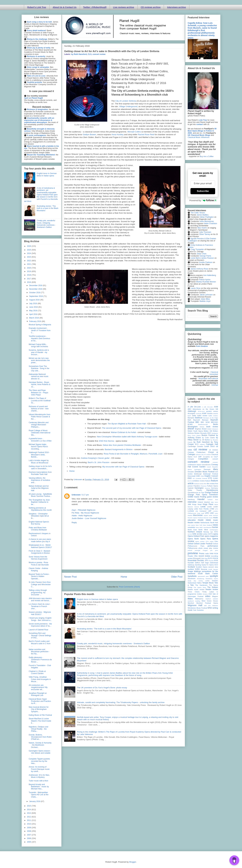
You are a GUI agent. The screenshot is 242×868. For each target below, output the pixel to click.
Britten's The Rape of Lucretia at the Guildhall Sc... (40, 401)
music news (204, 520)
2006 (29, 838)
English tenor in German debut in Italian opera (97, 599)
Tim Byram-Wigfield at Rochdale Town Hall (127, 424)
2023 (29, 257)
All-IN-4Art (201, 411)
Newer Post (70, 577)
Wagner (215, 596)
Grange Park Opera (197, 495)
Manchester (198, 515)
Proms (202, 554)
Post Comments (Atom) (129, 587)
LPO (207, 513)
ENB (202, 476)
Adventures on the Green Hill (205, 409)
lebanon (190, 507)
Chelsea (191, 452)
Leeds (203, 507)
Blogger (133, 862)
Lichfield (191, 511)
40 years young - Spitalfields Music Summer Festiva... (40, 495)
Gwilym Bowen (90, 134)
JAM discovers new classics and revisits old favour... (40, 599)
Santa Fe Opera (208, 565)
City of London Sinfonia (126, 101)
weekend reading (194, 601)
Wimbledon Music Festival (197, 608)
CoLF (216, 457)
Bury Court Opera (194, 435)
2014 (29, 810)
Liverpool (203, 511)
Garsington (199, 488)
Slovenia (204, 569)
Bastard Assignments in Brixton (119, 449)
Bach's (98, 462)
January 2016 (35, 801)
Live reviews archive (124, 7)
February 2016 (35, 321)
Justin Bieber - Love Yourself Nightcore (89, 518)
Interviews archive (176, 7)
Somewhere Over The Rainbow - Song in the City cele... (39, 368)
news (215, 525)
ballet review (202, 416)
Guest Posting (200, 497)
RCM (216, 554)
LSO (212, 513)
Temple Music (208, 583)
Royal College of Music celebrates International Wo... (40, 433)
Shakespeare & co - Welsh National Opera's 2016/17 (40, 546)
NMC (201, 527)
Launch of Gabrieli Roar (39, 630)
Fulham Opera (213, 486)
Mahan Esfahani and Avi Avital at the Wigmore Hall (39, 488)
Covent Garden (199, 467)
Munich (216, 515)
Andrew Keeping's (95, 458)
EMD (198, 476)
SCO (216, 565)
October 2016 (35, 293)
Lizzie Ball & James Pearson (202, 258)
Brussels (203, 433)
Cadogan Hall (212, 444)
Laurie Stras (195, 288)
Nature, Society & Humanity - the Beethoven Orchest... (40, 745)
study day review (195, 581)
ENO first (107, 441)
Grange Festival (211, 492)
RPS (207, 560)
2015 (29, 806)
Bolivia (202, 427)
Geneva (207, 488)
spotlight (214, 576)
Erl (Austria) (197, 478)
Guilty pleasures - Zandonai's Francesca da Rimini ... (40, 660)
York (195, 610)
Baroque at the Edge (211, 418)
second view (213, 567)
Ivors (216, 502)
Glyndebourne (212, 490)
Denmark (207, 469)
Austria (210, 413)
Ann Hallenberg (210, 275)
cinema (198, 455)
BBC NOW (205, 422)
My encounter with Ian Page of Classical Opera (123, 467)
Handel (201, 499)
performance (213, 546)
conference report (194, 465)
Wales (190, 599)
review (190, 558)
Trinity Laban (208, 592)
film (205, 484)
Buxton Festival (208, 435)
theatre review (212, 589)
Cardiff (207, 446)
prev (216, 550)
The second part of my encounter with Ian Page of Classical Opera (131, 428)
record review (204, 556)
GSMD (190, 497)
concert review (99, 54)
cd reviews (213, 450)
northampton (214, 530)
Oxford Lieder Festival (203, 544)
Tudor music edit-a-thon (38, 781)
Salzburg (191, 565)
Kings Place (208, 504)
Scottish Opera (202, 567)
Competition (203, 459)
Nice (197, 527)
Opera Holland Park (196, 536)
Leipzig (190, 509)
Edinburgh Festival (211, 474)
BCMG (190, 424)
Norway (206, 532)
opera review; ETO (202, 541)
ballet (194, 416)
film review (211, 484)
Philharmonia (193, 548)
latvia (216, 504)
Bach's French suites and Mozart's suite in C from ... (40, 643)
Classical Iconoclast (214, 373)
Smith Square (213, 569)
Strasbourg (201, 579)
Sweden (215, 581)
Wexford (191, 603)
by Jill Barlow (205, 440)
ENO (190, 478)
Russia (211, 561)
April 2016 (34, 314)
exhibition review (198, 481)
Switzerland (192, 583)
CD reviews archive (151, 7)
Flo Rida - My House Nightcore (85, 513)
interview (192, 502)
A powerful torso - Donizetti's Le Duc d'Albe (40, 440)
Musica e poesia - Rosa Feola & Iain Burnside (39, 564)
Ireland (200, 502)
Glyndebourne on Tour (196, 492)
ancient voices (212, 411)
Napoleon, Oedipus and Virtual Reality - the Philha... (38, 729)
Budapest (215, 433)
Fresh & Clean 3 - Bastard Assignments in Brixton (39, 552)
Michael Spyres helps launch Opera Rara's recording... (38, 447)
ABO (189, 409)
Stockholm (192, 579)
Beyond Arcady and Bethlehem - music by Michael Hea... (39, 787)
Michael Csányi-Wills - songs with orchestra (38, 345)
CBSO (212, 446)
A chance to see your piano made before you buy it (40, 540)
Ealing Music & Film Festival (40, 715)
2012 (29, 817)
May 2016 (33, 311)
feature (208, 481)
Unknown (76, 495)
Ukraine (205, 594)
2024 (29, 253)
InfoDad (215, 385)
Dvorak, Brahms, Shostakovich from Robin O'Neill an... (40, 737)
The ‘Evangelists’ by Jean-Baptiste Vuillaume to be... (40, 502)
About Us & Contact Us (65, 7)
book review (212, 427)
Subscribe (203, 191)
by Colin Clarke (208, 438)
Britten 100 (208, 431)
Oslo (216, 541)
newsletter (191, 527)
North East (192, 530)
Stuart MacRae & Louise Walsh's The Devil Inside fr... (40, 721)
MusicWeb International (208, 379)
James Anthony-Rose (199, 269)
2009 (29, 828)
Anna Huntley (117, 134)
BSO (209, 433)
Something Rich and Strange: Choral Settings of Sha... (40, 635)
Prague (205, 550)
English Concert (211, 476)
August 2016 (35, 300)
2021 (29, 264)
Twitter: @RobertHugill (95, 7)
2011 (29, 820)
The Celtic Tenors (198, 213)
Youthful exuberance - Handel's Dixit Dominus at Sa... (39, 338)
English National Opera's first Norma (39, 523)
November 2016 (36, 289)
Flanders (197, 486)
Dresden (191, 472)
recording (214, 556)
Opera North (193, 539)
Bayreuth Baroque (201, 420)
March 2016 (34, 318)
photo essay (203, 548)
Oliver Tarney (204, 234)
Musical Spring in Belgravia (40, 325)
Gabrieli (191, 488)
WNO (210, 608)
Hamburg (191, 499)
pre (211, 550)
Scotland (191, 567)
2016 (29, 282)
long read (201, 513)
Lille (197, 511)
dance (190, 469)
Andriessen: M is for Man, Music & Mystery (39, 776)
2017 (29, 279)
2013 (29, 813)
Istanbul (207, 502)
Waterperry (199, 599)
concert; (215, 462)
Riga (206, 558)
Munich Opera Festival (195, 518)
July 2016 (33, 304)
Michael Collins (134, 132)
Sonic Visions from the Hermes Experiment (38, 558)
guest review (213, 497)
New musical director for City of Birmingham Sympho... (39, 709)
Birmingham (193, 427)
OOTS (210, 534)
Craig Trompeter (197, 249)
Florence (203, 486)
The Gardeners (201, 585)
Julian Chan (201, 254)
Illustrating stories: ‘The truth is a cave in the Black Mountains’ (104, 629)
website (215, 599)
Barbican (199, 418)
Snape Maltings (194, 571)
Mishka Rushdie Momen (206, 282)
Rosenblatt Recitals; (196, 560)
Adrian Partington (207, 217)
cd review (200, 449)
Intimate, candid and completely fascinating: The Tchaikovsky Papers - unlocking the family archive (121, 702)
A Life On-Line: (207, 407)
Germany (215, 488)
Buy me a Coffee (207, 156)
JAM (189, 504)
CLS (90, 54)
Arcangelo (191, 413)
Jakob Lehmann (206, 295)
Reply (74, 522)
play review (213, 548)
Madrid (190, 515)
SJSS (197, 569)
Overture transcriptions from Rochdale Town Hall (40, 473)
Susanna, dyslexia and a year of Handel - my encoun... (39, 352)
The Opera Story (200, 587)
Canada (200, 446)
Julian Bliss (205, 299)
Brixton (197, 433)
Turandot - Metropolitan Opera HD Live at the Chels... (39, 795)
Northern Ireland (195, 532)
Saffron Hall (199, 563)
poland (190, 550)
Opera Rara (205, 539)
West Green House (210, 601)
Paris (202, 546)
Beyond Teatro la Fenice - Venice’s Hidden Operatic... (39, 576)
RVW (216, 560)
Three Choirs (194, 592)
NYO (216, 532)
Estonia (205, 478)
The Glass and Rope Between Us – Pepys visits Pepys (38, 393)
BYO (197, 444)
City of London (206, 455)
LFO (216, 509)
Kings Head (197, 504)
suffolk (207, 581)
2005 (29, 842)
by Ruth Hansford (79, 54)
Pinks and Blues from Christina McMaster (38, 529)
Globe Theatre (195, 490)
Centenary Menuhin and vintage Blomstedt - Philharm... (39, 425)
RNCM (215, 558)
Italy (212, 502)
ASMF (204, 413)
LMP (210, 511)
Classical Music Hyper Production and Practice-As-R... (40, 701)
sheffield (191, 569)
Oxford (190, 544)
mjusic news (208, 515)
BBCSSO (214, 422)
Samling (198, 565)
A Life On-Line (194, 407)
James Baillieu (203, 215)
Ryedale (191, 563)
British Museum (213, 429)
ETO (210, 478)
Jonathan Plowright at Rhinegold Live (38, 694)
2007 (29, 835)
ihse (217, 500)
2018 (29, 275)
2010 (29, 824)
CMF (200, 457)
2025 (29, 250)
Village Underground (128, 106)
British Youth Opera (195, 431)
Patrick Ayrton (205, 280)
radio (207, 554)
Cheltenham (201, 452)
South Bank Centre (208, 574)
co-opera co (208, 457)
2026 (29, 246)
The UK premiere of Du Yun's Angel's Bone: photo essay (102, 688)
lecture (197, 507)
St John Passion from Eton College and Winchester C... (40, 584)
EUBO (216, 478)
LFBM (212, 509)
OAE (194, 534)
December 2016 (36, 285)
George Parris (205, 256)
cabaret (202, 444)
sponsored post (203, 576)
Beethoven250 (203, 424)
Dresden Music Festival (205, 472)
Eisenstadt (192, 476)
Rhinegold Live (198, 558)
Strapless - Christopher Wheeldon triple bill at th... (39, 516)
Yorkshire (200, 610)
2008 (29, 831)
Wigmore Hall (195, 605)
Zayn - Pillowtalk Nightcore (83, 510)
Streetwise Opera (212, 579)
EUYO (190, 481)
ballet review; (213, 416)
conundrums (206, 465)
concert (215, 459)
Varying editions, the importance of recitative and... (39, 480)
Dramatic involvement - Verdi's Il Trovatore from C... (40, 330)
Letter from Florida (201, 509)
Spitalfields (192, 576)
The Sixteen (213, 587)
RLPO (210, 558)
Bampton (191, 418)
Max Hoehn (202, 228)
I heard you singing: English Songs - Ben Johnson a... (40, 619)
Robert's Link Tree (37, 7)
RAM (211, 554)
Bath (189, 420)
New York (199, 525)
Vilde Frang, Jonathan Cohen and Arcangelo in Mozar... (40, 679)
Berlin (216, 424)
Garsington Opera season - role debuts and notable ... (40, 753)
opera (216, 534)
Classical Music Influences (199, 137)
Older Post (177, 577)
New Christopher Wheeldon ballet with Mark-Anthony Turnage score (127, 437)
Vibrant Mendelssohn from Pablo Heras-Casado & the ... (40, 417)
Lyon (216, 513)
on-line (200, 534)
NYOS (190, 534)
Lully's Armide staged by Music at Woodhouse (39, 462)
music (211, 518)
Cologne (191, 459)
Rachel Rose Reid (146, 134)
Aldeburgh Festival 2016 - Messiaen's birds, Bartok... (39, 455)
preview (193, 553)
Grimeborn (214, 495)
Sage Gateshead (211, 563)
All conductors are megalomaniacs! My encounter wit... (38, 687)
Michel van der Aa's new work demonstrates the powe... (39, 360)
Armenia (199, 413)
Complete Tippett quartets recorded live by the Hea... (39, 761)
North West (203, 530)
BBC (197, 422)
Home (72, 471)
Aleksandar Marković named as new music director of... (39, 377)
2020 (29, 268)
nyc (212, 532)
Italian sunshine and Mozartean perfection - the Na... (39, 652)
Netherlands (205, 523)
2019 (29, 271)
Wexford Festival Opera (207, 603)
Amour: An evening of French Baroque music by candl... (39, 769)
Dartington (198, 469)
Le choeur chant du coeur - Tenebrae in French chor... (40, 606)
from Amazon (202, 346)
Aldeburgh (192, 411)
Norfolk (215, 527)
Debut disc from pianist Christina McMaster (122, 445)
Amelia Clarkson (206, 262)
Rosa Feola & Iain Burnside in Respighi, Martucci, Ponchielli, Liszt (133, 454)
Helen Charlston (210, 224)
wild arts (207, 606)
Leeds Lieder (213, 507)
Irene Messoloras (207, 221)
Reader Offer (193, 556)
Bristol (204, 429)
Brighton (198, 429)
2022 (29, 261)
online (205, 534)
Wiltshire (215, 606)
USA (210, 594)
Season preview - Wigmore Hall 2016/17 (40, 613)
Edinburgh (198, 474)
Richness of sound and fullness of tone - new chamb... (39, 409)
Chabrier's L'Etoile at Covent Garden (37, 672)
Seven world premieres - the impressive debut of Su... (40, 625)
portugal (197, 550)
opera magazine (211, 536)
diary (216, 469)
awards (216, 413)
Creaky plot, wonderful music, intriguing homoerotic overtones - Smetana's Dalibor (113, 643)
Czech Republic (212, 467)
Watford (208, 599)
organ (212, 541)
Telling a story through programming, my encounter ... (38, 592)
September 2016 (36, 296)
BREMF (191, 429)
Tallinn (199, 583)
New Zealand (208, 525)
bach (189, 416)
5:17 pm (85, 495)
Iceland (210, 500)
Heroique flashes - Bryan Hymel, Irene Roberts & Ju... (40, 385)
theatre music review (196, 589)
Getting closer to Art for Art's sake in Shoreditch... (40, 467)
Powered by (203, 200)
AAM (216, 407)
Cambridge (192, 446)
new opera (191, 525)
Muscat (206, 518)
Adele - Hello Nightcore (82, 516)
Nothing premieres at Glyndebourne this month (40, 509)
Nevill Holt (214, 523)
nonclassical (207, 527)
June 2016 (34, 307)
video (208, 596)
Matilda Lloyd (205, 301)
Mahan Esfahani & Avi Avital (123, 432)
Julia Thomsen (205, 232)
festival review (199, 484)
